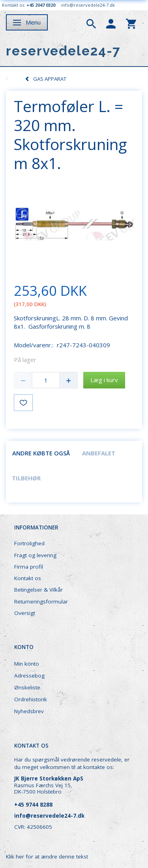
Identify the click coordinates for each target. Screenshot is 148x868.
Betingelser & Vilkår (38, 590)
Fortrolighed (29, 543)
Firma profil (29, 567)
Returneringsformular (41, 602)
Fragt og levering (35, 555)
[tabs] (91, 23)
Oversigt (25, 613)
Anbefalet (99, 453)
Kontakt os (28, 578)
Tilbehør (26, 478)
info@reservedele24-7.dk (88, 5)
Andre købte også (41, 453)
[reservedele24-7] (63, 51)
